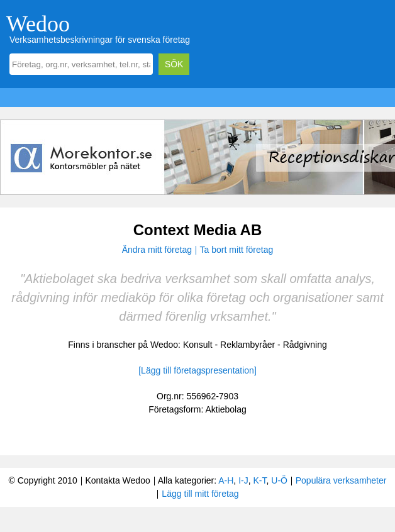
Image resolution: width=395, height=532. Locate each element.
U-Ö (279, 480)
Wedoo (38, 24)
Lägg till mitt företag (200, 494)
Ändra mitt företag (157, 250)
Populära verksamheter (341, 480)
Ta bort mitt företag (237, 250)
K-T (259, 480)
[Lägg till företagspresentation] (197, 370)
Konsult (198, 345)
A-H (226, 480)
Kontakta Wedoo (117, 480)
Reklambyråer (248, 345)
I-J (243, 480)
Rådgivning (305, 345)
